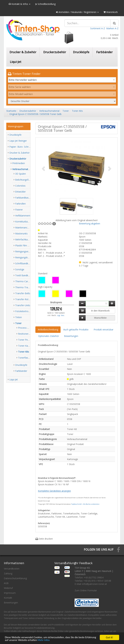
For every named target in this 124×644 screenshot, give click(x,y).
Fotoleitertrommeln (25, 311)
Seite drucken (44, 539)
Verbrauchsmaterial (49, 111)
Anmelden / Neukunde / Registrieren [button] (77, 12)
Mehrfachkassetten (25, 239)
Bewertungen (71, 336)
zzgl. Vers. (61, 315)
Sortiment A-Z (98, 28)
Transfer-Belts (23, 293)
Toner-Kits (77, 111)
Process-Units (25, 328)
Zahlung (8, 573)
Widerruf (8, 588)
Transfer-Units (23, 305)
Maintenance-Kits (24, 228)
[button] (44, 168)
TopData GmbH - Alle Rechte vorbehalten (85, 504)
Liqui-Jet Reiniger (18, 141)
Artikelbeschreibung (48, 330)
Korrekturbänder (24, 222)
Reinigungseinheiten (26, 251)
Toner (66, 111)
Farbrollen (20, 204)
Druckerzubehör (55, 52)
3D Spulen (21, 174)
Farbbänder (104, 52)
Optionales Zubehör (49, 336)
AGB (6, 583)
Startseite (11, 111)
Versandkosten (12, 569)
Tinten (18, 317)
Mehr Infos (44, 640)
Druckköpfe (81, 52)
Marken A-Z (112, 28)
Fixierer (19, 210)
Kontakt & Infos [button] (20, 4)
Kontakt (8, 598)
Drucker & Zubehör (23, 52)
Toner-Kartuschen (28, 346)
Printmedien (19, 163)
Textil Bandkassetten (26, 275)
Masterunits (21, 233)
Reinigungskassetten (26, 257)
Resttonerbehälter (28, 334)
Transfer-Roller (23, 299)
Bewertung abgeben (90, 223)
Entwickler (20, 192)
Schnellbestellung (45, 4)
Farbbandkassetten (25, 198)
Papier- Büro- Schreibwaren (24, 147)
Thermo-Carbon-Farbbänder (30, 281)
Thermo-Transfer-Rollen (28, 287)
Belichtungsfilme (24, 180)
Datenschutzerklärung (15, 578)
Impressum (10, 593)
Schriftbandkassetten (26, 263)
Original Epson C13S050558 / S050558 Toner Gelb (35, 114)
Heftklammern (23, 216)
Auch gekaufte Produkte (76, 330)
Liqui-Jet (16, 62)
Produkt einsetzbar (103, 330)
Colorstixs (20, 186)
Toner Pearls (25, 340)
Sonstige (20, 269)
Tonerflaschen (26, 358)
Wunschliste (100, 318)
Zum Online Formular (86, 590)
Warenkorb (111, 12)
